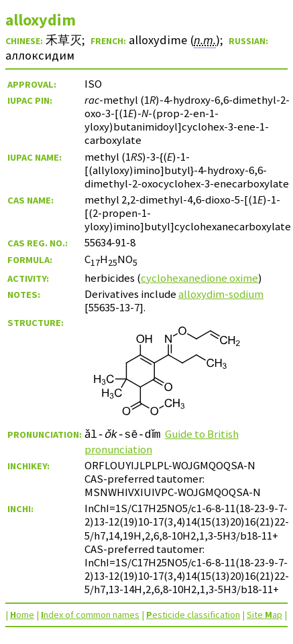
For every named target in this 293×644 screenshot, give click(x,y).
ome (22, 615)
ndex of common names (90, 615)
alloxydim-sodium (221, 294)
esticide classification (193, 615)
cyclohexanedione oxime (199, 278)
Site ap (265, 615)
